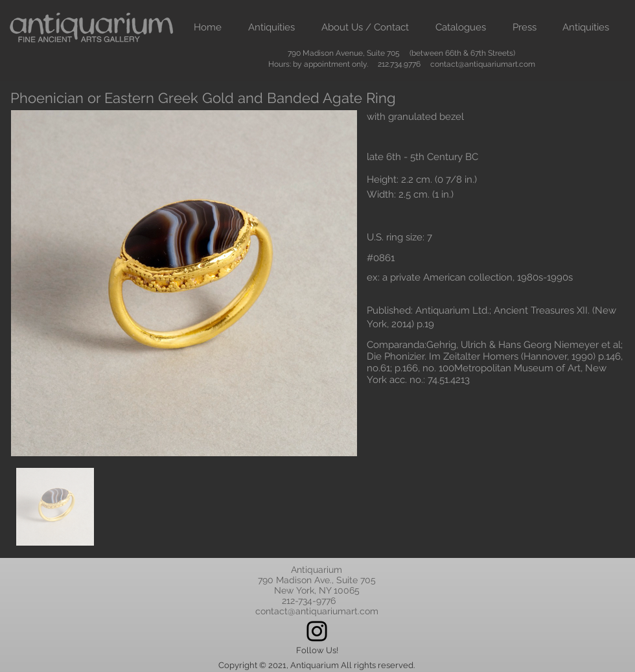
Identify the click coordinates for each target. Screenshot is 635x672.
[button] (271, 28)
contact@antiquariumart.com (483, 64)
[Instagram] (317, 631)
